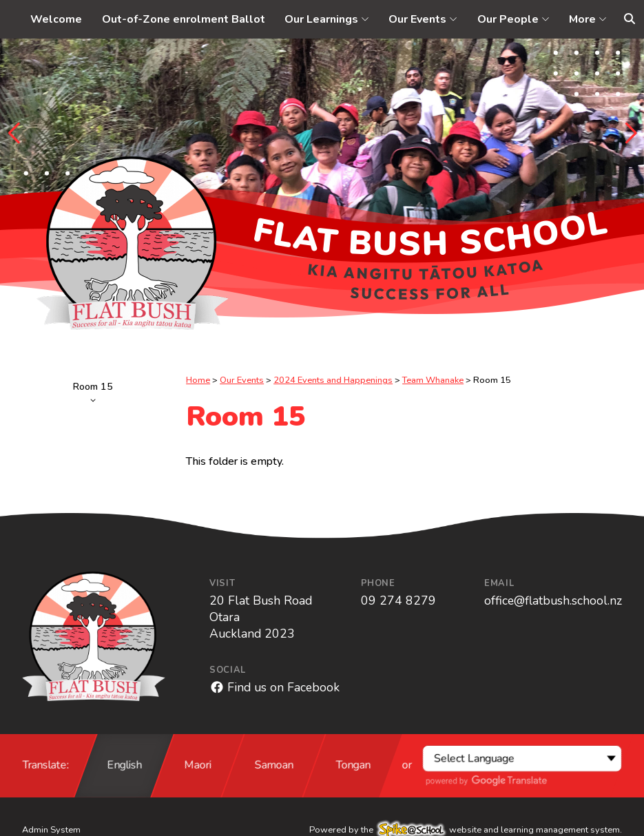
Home (198, 380)
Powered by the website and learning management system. (466, 830)
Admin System (51, 830)
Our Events (242, 380)
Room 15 (93, 391)
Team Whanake (433, 380)
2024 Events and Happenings (333, 380)
